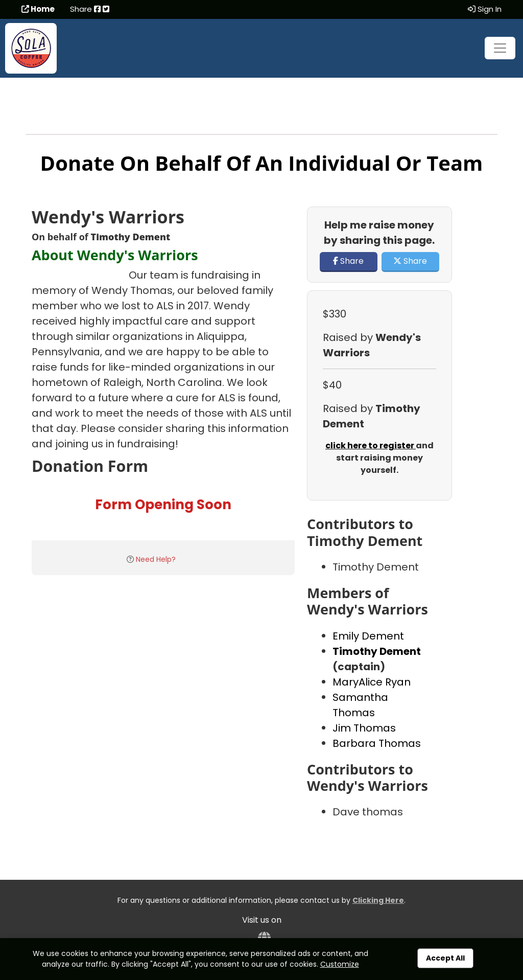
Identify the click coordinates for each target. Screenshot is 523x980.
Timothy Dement (377, 651)
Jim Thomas (364, 728)
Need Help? (156, 559)
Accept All (445, 958)
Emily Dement (368, 636)
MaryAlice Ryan (372, 682)
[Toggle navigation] (500, 48)
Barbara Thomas (377, 743)
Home (38, 9)
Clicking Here (378, 900)
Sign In (485, 9)
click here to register (371, 446)
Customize (340, 964)
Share (348, 261)
